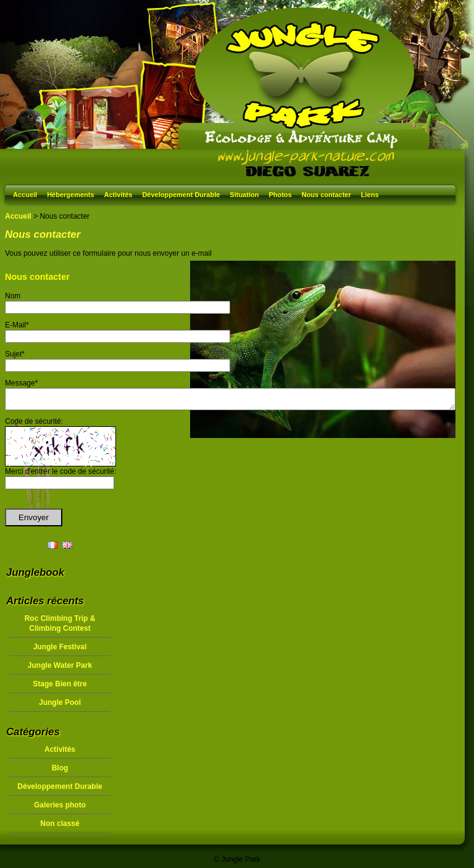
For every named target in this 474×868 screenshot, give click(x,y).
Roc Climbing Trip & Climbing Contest (60, 627)
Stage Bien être (60, 688)
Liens (370, 195)
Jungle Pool (60, 706)
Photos (280, 195)
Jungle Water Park (60, 669)
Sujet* (15, 354)
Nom (13, 296)
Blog (60, 772)
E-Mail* (17, 325)
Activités (118, 195)
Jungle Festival (60, 651)
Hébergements (70, 195)
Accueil (25, 195)
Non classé (60, 827)
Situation (244, 195)
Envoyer (34, 521)
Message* (21, 383)
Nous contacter (326, 195)
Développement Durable (181, 195)
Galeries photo (60, 809)
